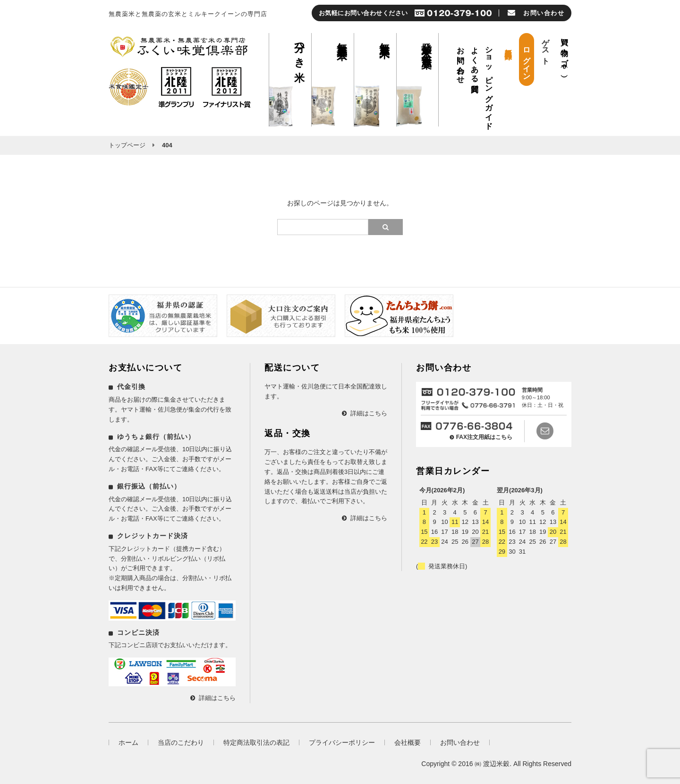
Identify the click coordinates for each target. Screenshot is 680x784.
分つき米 (300, 50)
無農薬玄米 (342, 39)
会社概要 (408, 743)
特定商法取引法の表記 (256, 743)
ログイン (527, 59)
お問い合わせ (461, 61)
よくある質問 (475, 61)
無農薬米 (385, 38)
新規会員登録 (508, 45)
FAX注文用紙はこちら (484, 437)
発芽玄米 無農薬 (427, 43)
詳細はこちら (217, 698)
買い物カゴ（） (565, 52)
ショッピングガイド (489, 84)
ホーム (128, 743)
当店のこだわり (181, 743)
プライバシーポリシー (342, 743)
